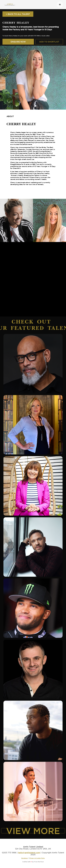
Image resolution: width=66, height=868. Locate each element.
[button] (60, 5)
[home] (29, 5)
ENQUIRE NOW (18, 42)
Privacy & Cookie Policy (37, 858)
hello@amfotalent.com (29, 853)
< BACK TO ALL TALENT (18, 14)
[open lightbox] (16, 220)
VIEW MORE (33, 831)
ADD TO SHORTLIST (49, 42)
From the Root (39, 862)
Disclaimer (25, 858)
